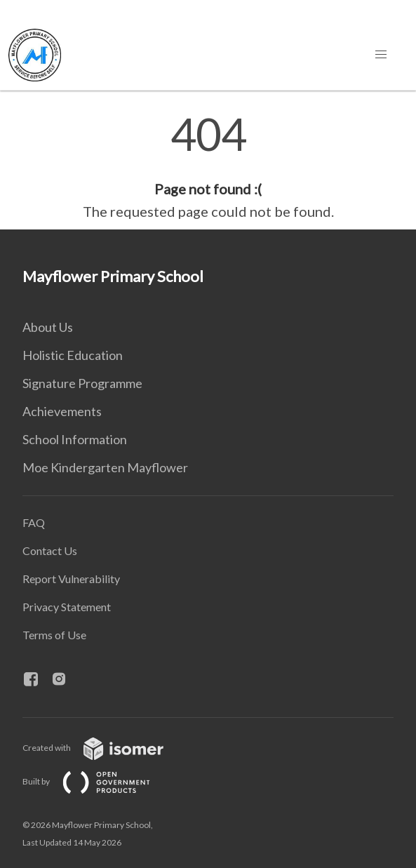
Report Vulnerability (71, 579)
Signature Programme (82, 383)
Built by (98, 781)
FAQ (34, 522)
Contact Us (50, 550)
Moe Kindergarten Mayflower (105, 467)
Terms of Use (54, 635)
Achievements (62, 411)
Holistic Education (73, 355)
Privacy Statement (67, 607)
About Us (48, 327)
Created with (104, 748)
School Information (75, 439)
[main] (208, 167)
